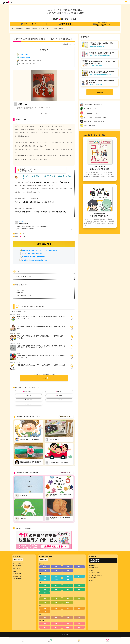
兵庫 (45, 602)
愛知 (45, 593)
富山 (56, 586)
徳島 (45, 618)
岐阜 (68, 589)
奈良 (56, 602)
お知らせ (92, 580)
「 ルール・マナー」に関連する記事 (29, 61)
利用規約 (92, 570)
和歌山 (68, 602)
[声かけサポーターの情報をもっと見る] (23, 104)
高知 (79, 618)
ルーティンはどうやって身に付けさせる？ (95, 117)
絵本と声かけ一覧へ (66, 473)
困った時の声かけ (18, 563)
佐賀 (56, 623)
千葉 (68, 580)
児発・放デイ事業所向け (95, 560)
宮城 (45, 570)
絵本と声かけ (47, 28)
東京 (45, 580)
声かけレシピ (32, 28)
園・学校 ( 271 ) (29, 400)
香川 (56, 618)
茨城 (45, 576)
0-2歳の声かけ (17, 574)
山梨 (45, 589)
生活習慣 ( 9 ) (60, 396)
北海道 (45, 567)
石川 (68, 586)
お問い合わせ (93, 578)
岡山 (68, 608)
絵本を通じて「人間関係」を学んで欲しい (95, 121)
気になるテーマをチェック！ (26, 64)
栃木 (56, 576)
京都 (45, 599)
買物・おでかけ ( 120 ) (29, 404)
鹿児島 (68, 627)
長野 (56, 589)
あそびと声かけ (17, 566)
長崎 (68, 623)
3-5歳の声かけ (17, 576)
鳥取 (45, 608)
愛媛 (68, 618)
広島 (79, 608)
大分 (79, 623)
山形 (56, 570)
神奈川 (56, 580)
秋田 (68, 567)
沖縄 (79, 627)
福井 (79, 586)
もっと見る (44, 378)
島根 (56, 608)
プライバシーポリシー (95, 573)
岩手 (79, 567)
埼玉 (79, 576)
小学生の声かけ (17, 579)
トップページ (17, 28)
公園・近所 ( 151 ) (60, 400)
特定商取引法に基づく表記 (97, 575)
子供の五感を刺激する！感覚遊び (93, 105)
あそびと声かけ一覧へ (65, 417)
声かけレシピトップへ (18, 560)
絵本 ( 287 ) (60, 392)
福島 (68, 570)
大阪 (56, 599)
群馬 (68, 576)
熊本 (45, 627)
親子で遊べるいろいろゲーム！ (92, 109)
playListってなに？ (94, 568)
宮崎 (56, 627)
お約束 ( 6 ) (29, 396)
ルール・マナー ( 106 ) (29, 392)
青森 (56, 567)
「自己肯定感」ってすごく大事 (92, 113)
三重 (68, 599)
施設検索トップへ (44, 560)
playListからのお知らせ (90, 125)
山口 (45, 612)
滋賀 (79, 599)
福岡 (45, 623)
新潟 (45, 586)
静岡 (79, 589)
